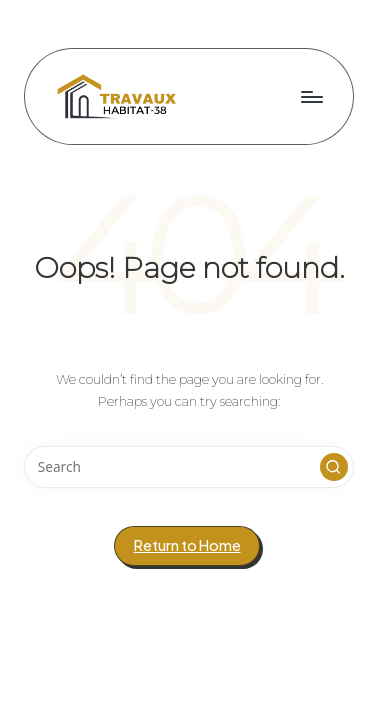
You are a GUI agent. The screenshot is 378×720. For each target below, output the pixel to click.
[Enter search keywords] (189, 467)
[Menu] (311, 96)
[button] (334, 467)
